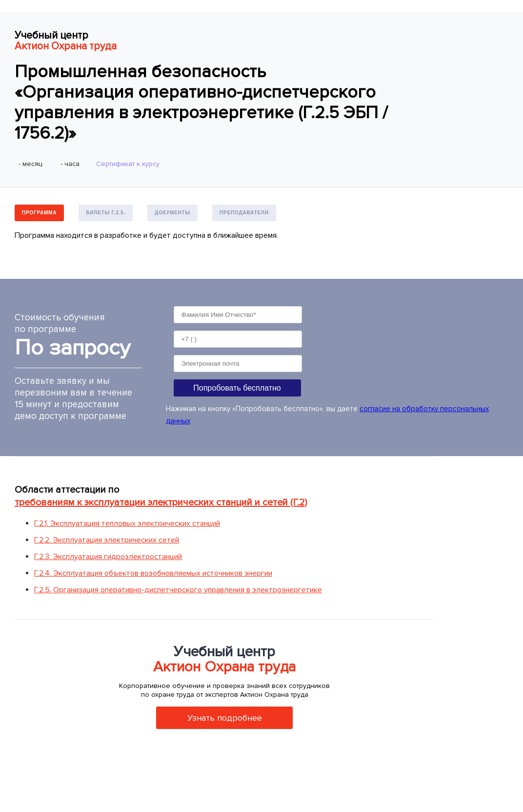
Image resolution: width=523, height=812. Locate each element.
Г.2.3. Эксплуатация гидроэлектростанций (108, 557)
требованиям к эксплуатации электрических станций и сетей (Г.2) (161, 502)
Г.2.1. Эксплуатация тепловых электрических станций (127, 523)
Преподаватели (244, 213)
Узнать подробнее (225, 718)
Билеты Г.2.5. (106, 213)
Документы (172, 213)
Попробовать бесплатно (237, 388)
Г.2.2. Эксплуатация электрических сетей (107, 540)
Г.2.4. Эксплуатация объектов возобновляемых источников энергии (153, 573)
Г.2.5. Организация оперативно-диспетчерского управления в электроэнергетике (178, 590)
